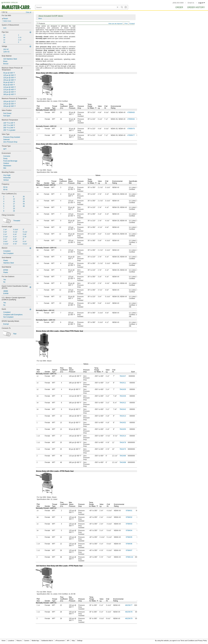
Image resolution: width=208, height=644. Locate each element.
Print (126, 23)
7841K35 (123, 389)
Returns (19, 641)
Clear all (29, 12)
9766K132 (130, 557)
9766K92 (129, 517)
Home (4, 641)
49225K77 (129, 605)
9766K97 (129, 550)
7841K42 (123, 409)
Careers (27, 641)
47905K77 (131, 135)
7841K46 (123, 396)
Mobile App (35, 641)
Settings (80, 641)
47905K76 (131, 129)
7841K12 (123, 403)
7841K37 (123, 376)
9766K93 (129, 524)
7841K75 (123, 449)
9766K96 (129, 544)
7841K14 (123, 436)
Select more (7, 21)
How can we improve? (116, 23)
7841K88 (123, 462)
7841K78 (123, 442)
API (68, 641)
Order (179, 7)
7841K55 (123, 429)
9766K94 (129, 530)
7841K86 (123, 456)
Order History (196, 7)
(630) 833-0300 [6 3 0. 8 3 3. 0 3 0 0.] (178, 3)
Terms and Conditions (188, 641)
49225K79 (129, 619)
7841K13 (123, 416)
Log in (202, 3)
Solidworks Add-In (47, 641)
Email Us (191, 3)
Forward (132, 23)
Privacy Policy (202, 641)
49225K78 (129, 612)
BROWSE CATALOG (10, 3)
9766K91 (129, 511)
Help (73, 641)
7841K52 (123, 423)
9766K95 (129, 537)
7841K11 (123, 383)
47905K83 (131, 112)
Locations (11, 641)
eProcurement (60, 641)
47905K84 (131, 119)
